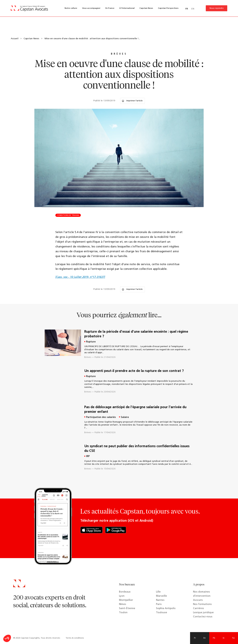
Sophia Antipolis (166, 608)
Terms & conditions (75, 638)
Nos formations (202, 604)
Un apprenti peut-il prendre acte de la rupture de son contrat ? (134, 371)
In (224, 638)
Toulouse (162, 613)
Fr (195, 638)
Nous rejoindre (217, 8)
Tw (233, 638)
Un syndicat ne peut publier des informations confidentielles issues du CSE (137, 449)
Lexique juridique (203, 613)
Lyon (122, 596)
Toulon (123, 613)
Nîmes (123, 604)
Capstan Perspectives (168, 8)
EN (193, 9)
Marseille (161, 596)
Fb (214, 638)
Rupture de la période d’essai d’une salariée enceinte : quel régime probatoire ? (136, 334)
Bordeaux (125, 592)
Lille (158, 592)
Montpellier (126, 600)
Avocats (198, 600)
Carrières (198, 608)
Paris (159, 604)
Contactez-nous (203, 617)
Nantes (160, 600)
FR (187, 9)
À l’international (127, 8)
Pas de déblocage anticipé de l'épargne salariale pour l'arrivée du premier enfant (135, 410)
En (205, 638)
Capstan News (146, 8)
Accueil (15, 39)
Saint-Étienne (127, 608)
